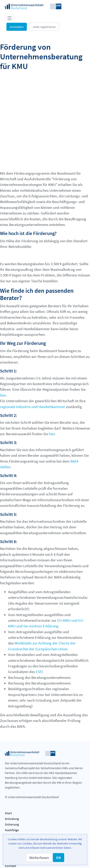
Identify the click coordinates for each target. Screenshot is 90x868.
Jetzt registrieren (44, 27)
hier (3, 382)
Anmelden (17, 27)
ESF (39, 659)
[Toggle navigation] (9, 18)
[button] (39, 858)
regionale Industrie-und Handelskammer (33, 394)
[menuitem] (45, 801)
